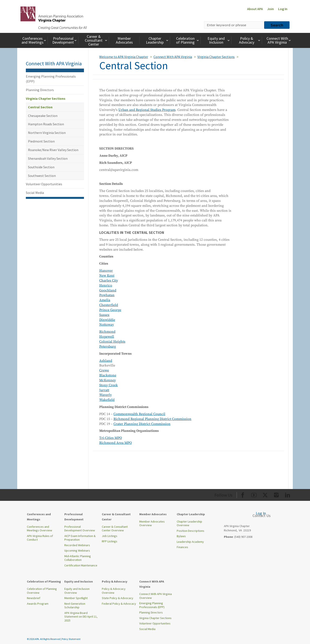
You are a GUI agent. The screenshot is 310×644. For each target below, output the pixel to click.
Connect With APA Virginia (279, 40)
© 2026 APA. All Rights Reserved (44, 639)
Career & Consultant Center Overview (115, 529)
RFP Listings (110, 541)
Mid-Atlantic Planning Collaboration (78, 558)
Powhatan (107, 295)
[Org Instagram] (276, 494)
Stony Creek (108, 385)
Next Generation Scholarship (75, 606)
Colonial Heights (112, 342)
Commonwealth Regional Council (139, 414)
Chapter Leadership (158, 40)
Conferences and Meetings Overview (40, 529)
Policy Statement (71, 639)
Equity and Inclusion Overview (77, 591)
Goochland (108, 290)
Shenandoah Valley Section (48, 158)
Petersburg (108, 347)
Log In (283, 9)
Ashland (106, 361)
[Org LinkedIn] (288, 494)
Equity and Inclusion (219, 40)
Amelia (105, 300)
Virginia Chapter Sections (46, 98)
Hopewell (107, 337)
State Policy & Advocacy (118, 598)
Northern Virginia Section (47, 133)
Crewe (104, 370)
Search (277, 25)
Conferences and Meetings (34, 40)
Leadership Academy (190, 542)
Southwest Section (42, 176)
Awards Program (38, 604)
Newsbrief (34, 598)
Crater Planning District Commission (142, 424)
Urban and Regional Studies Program (147, 110)
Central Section (40, 107)
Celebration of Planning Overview (42, 591)
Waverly (105, 395)
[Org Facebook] (243, 494)
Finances (182, 547)
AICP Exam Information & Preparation (80, 538)
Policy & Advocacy (250, 40)
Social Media (35, 193)
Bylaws (181, 536)
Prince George (110, 310)
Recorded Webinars (77, 545)
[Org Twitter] (265, 494)
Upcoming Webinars (77, 550)
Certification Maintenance (81, 565)
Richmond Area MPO (115, 443)
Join (270, 9)
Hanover (106, 271)
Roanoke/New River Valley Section (53, 150)
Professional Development (65, 40)
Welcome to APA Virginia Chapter (124, 57)
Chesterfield (109, 305)
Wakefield (107, 400)
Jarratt (104, 390)
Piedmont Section (41, 141)
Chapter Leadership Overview (189, 523)
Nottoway (107, 325)
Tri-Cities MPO (111, 438)
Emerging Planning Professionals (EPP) (51, 79)
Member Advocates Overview (152, 523)
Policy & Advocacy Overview (114, 591)
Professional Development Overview (80, 529)
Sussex (104, 315)
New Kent (107, 276)
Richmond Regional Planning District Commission (152, 419)
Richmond (107, 332)
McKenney (108, 380)
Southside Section (41, 167)
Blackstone (108, 375)
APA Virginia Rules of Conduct (40, 538)
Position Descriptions (191, 531)
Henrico (106, 285)
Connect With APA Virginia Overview (156, 596)
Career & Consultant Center (96, 40)
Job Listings (110, 536)
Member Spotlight (76, 598)
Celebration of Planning (188, 40)
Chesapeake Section (43, 116)
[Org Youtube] (254, 494)
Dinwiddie (107, 320)
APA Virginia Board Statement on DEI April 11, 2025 (81, 617)
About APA (255, 9)
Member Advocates (124, 40)
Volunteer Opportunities (44, 184)
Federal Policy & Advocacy (119, 604)
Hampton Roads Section (46, 124)
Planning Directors (40, 90)
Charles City (109, 281)
